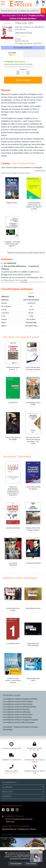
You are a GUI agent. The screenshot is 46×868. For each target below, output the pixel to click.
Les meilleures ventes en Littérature (17, 712)
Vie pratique (8, 727)
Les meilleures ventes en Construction (18, 704)
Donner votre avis (22, 41)
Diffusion (33, 829)
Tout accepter (16, 864)
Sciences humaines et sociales (26, 727)
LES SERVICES (23, 796)
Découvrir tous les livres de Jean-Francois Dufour (26, 252)
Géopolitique (8, 730)
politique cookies (23, 855)
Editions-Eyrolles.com (9, 829)
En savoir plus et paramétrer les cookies (26, 858)
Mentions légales (7, 835)
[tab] (12, 54)
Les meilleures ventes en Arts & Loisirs (18, 715)
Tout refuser (31, 864)
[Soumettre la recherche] (43, 11)
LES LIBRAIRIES (23, 787)
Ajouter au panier (23, 80)
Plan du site (38, 835)
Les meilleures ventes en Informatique (18, 702)
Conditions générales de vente (23, 835)
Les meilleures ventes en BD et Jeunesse (19, 722)
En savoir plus (40, 171)
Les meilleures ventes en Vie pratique (17, 717)
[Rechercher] (20, 11)
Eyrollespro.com (23, 829)
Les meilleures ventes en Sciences (16, 709)
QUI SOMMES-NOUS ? (9, 782)
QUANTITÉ (23, 69)
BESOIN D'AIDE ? (23, 792)
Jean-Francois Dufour (24, 33)
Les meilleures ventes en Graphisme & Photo (20, 699)
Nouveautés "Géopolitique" (17, 457)
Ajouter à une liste (23, 48)
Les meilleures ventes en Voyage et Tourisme (20, 720)
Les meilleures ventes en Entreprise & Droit (19, 707)
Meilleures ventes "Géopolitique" (20, 578)
